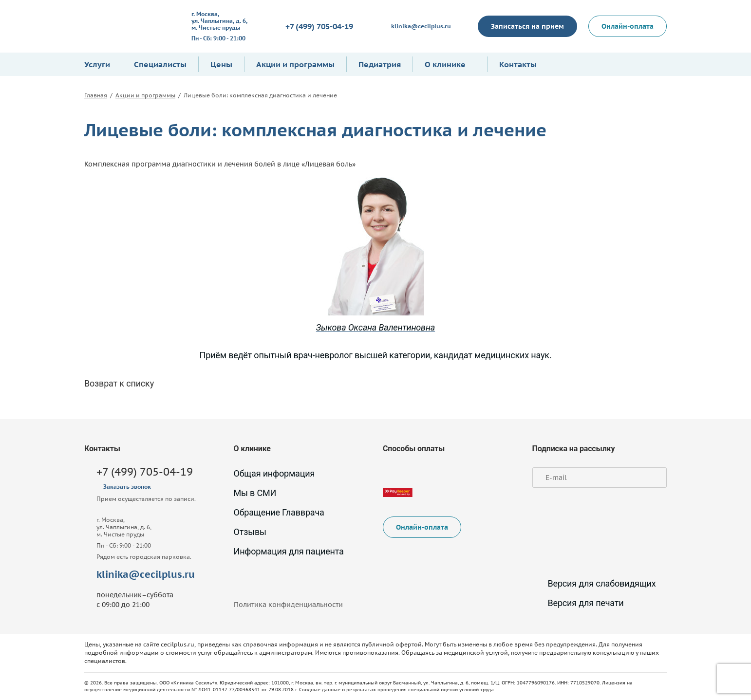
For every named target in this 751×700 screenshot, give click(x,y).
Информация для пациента (289, 551)
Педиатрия (380, 64)
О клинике (445, 64)
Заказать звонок (127, 487)
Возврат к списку (119, 383)
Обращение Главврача (279, 512)
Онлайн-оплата (628, 26)
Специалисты (160, 64)
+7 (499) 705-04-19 (319, 26)
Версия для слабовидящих (594, 583)
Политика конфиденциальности (288, 605)
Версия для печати (578, 603)
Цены (221, 64)
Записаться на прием (527, 26)
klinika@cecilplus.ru (421, 26)
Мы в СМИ (255, 493)
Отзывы (250, 532)
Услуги (97, 64)
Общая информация (274, 473)
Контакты (518, 64)
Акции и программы (295, 64)
